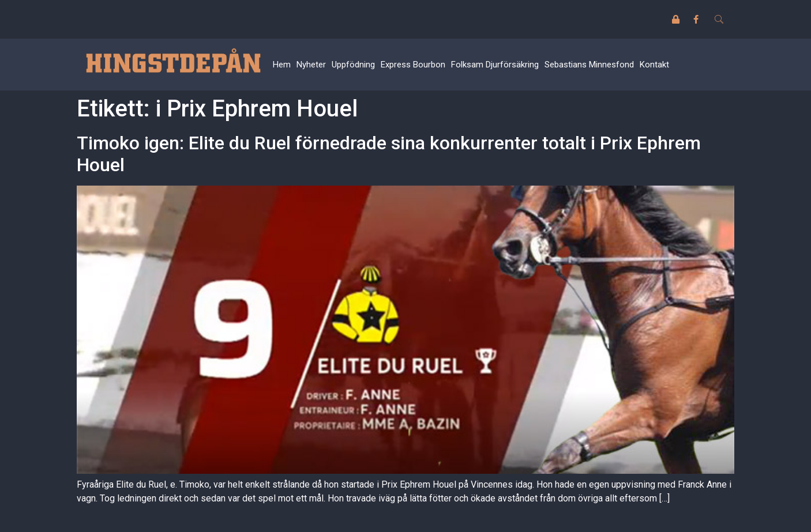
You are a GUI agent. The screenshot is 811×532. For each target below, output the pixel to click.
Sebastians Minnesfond (589, 65)
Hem (282, 65)
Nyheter (311, 65)
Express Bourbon (413, 65)
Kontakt (654, 65)
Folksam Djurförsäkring (495, 65)
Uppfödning (353, 65)
